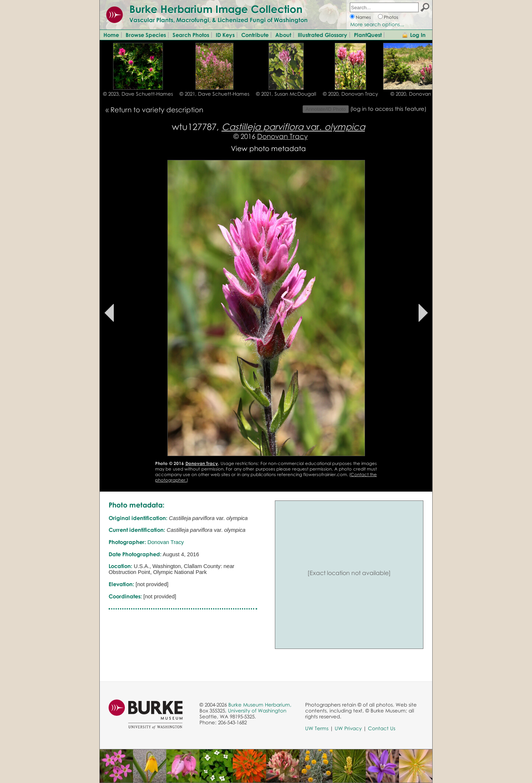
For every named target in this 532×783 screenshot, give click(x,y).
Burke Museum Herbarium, (260, 705)
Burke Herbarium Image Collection (216, 9)
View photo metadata (268, 148)
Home (111, 35)
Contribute (255, 35)
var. (293, 126)
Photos (391, 17)
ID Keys (225, 35)
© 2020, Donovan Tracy (350, 94)
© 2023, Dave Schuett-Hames (138, 94)
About (283, 35)
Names (363, 17)
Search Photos (191, 35)
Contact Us (382, 728)
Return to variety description (157, 110)
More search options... (377, 24)
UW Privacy (348, 728)
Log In (418, 35)
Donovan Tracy (282, 136)
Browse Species (146, 35)
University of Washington (257, 711)
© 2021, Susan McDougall (286, 94)
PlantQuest (368, 35)
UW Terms (317, 728)
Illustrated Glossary (323, 35)
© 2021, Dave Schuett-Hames (214, 94)
